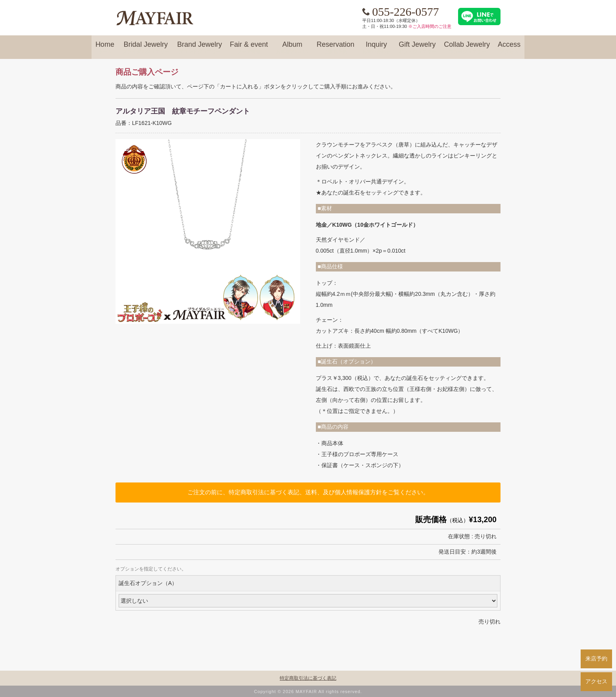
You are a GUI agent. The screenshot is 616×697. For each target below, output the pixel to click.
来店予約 (596, 658)
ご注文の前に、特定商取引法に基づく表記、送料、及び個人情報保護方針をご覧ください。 (308, 492)
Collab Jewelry (467, 48)
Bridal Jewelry (146, 48)
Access (509, 48)
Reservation (335, 48)
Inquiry (376, 48)
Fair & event (249, 48)
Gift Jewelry (417, 48)
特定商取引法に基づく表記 (308, 678)
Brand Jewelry (200, 48)
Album (292, 48)
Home (105, 48)
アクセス (596, 681)
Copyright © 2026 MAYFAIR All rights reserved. (308, 691)
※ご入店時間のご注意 (430, 26)
